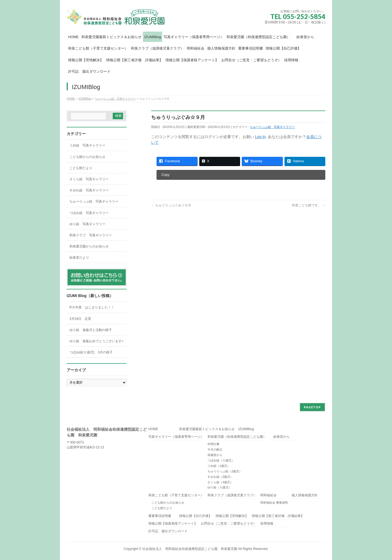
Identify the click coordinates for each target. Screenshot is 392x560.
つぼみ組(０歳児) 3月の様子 (91, 352)
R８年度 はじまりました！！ (92, 307)
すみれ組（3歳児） (220, 477)
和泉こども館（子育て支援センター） (176, 495)
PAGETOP (312, 407)
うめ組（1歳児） (219, 466)
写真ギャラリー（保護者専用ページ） (176, 437)
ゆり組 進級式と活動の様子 (91, 330)
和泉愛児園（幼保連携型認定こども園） (237, 437)
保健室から (215, 455)
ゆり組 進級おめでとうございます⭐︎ (97, 341)
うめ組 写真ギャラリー (87, 145)
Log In (260, 137)
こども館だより (81, 168)
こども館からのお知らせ (87, 157)
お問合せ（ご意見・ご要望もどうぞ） (229, 524)
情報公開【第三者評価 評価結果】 (278, 516)
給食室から (280, 437)
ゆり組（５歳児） (219, 487)
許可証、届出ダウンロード (168, 531)
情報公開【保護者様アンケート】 (173, 524)
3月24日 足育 (80, 319)
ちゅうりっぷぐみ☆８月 (171, 205)
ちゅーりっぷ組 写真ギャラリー (272, 127)
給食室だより (79, 258)
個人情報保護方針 (305, 495)
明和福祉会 (268, 495)
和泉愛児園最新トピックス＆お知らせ (207, 429)
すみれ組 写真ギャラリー (89, 190)
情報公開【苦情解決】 (232, 516)
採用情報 (267, 524)
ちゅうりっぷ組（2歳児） (225, 471)
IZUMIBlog (246, 429)
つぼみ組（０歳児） (221, 460)
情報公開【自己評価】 (195, 516)
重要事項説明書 (160, 516)
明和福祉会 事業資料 (274, 503)
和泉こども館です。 (309, 205)
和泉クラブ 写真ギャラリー (91, 235)
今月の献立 (215, 449)
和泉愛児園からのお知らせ (89, 246)
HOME (153, 429)
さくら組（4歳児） (220, 482)
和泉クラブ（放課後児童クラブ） (232, 495)
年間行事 (213, 444)
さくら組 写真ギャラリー (89, 179)
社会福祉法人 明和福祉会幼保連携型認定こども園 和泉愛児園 (190, 549)
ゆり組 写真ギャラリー (87, 224)
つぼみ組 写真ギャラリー (89, 213)
